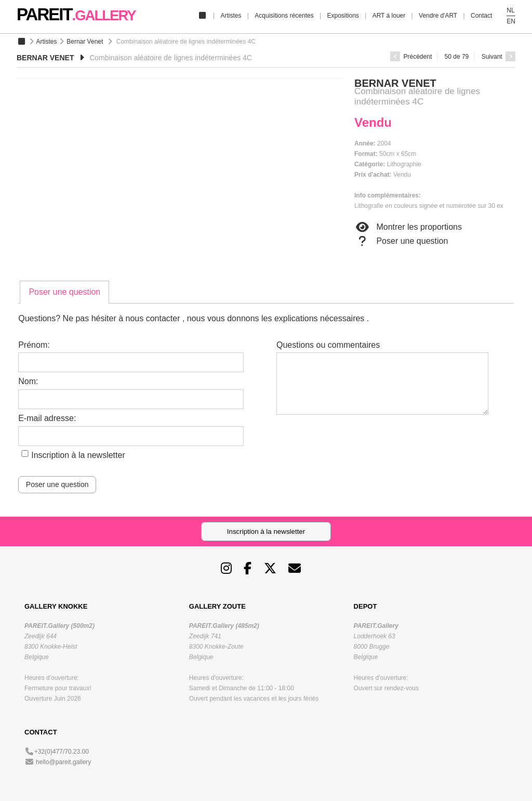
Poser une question (401, 241)
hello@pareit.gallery (63, 762)
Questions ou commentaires (328, 345)
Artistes (231, 16)
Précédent (411, 57)
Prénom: (34, 345)
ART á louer (389, 16)
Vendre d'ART (438, 16)
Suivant (498, 57)
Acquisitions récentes (284, 16)
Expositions (343, 16)
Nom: (28, 381)
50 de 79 (457, 57)
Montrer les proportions (408, 227)
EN (511, 21)
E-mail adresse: (47, 418)
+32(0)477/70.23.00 (62, 752)
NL (510, 10)
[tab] (64, 292)
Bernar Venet (85, 42)
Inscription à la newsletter (78, 455)
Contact (481, 16)
